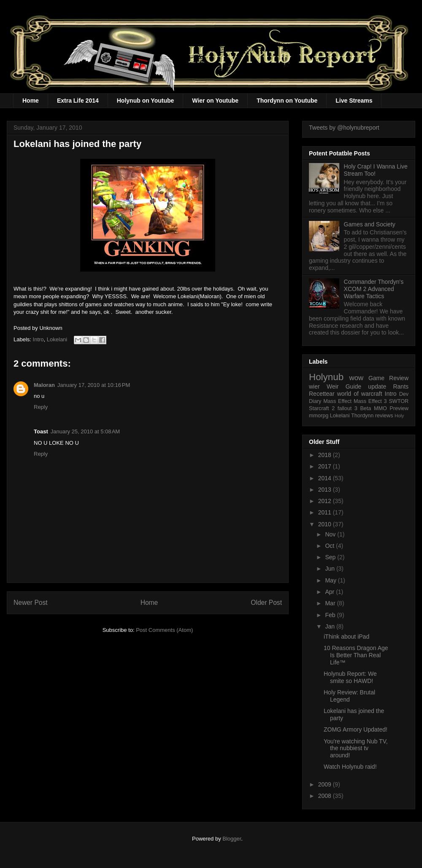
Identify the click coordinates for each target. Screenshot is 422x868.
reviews (384, 416)
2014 (326, 478)
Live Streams (354, 101)
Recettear (322, 394)
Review (399, 378)
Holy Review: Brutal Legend (349, 696)
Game (376, 378)
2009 (326, 784)
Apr (330, 592)
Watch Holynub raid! (350, 767)
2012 (326, 501)
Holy (399, 416)
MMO (380, 408)
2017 (326, 466)
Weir (333, 386)
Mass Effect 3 (370, 401)
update (377, 386)
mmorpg (319, 416)
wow (357, 378)
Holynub (326, 377)
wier (314, 386)
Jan (330, 626)
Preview (399, 408)
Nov (331, 534)
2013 (326, 490)
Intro (38, 339)
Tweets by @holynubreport (344, 128)
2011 (326, 512)
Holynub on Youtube (146, 101)
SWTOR (399, 401)
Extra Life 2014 (78, 101)
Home (31, 101)
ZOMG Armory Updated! (356, 729)
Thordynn (362, 416)
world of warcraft (360, 394)
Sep (331, 557)
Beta (365, 408)
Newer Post (31, 603)
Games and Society (370, 224)
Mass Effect (337, 401)
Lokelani (57, 339)
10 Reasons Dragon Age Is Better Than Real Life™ (356, 655)
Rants (401, 386)
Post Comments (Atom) (164, 630)
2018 (326, 455)
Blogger (232, 839)
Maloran (44, 385)
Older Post (266, 603)
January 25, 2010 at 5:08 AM (85, 431)
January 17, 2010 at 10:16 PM (94, 385)
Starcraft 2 (322, 408)
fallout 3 (348, 408)
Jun (330, 569)
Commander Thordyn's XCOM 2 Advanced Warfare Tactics (374, 289)
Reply (41, 407)
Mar (331, 603)
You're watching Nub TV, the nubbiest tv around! (356, 748)
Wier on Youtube (215, 101)
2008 (326, 796)
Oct (330, 546)
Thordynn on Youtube (287, 101)
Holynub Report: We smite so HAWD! (350, 677)
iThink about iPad (346, 637)
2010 (326, 524)
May (331, 580)
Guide (353, 386)
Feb (331, 615)
